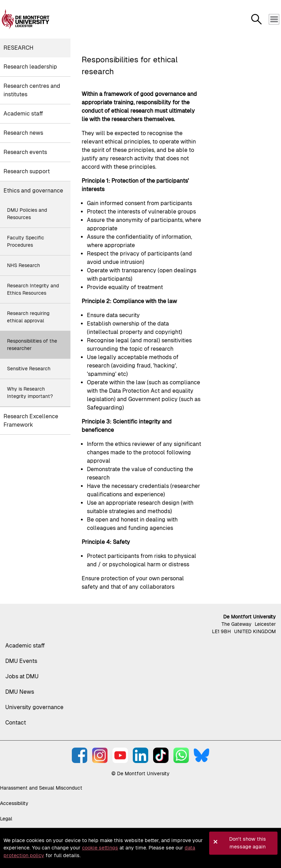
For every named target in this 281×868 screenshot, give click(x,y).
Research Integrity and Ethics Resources (33, 289)
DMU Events (21, 661)
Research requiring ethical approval (28, 317)
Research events (25, 152)
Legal (6, 819)
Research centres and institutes (32, 90)
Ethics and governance (33, 191)
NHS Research (23, 265)
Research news (23, 133)
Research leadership (30, 67)
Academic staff (23, 114)
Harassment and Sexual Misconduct (41, 788)
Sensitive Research (29, 369)
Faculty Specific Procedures (26, 241)
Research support (27, 171)
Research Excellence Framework (31, 421)
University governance (34, 707)
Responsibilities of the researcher (32, 345)
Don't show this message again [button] (248, 843)
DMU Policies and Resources (27, 214)
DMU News (20, 692)
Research (18, 48)
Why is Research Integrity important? (30, 393)
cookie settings (100, 848)
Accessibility (14, 803)
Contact (16, 723)
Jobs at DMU (22, 676)
